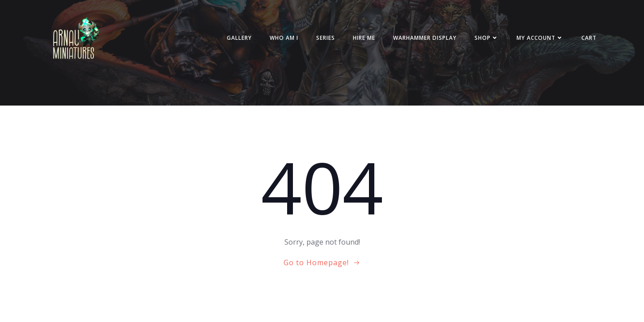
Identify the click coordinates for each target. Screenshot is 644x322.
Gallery (239, 38)
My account (540, 38)
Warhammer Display (425, 38)
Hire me (364, 38)
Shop (487, 38)
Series (326, 38)
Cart (589, 38)
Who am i (284, 38)
